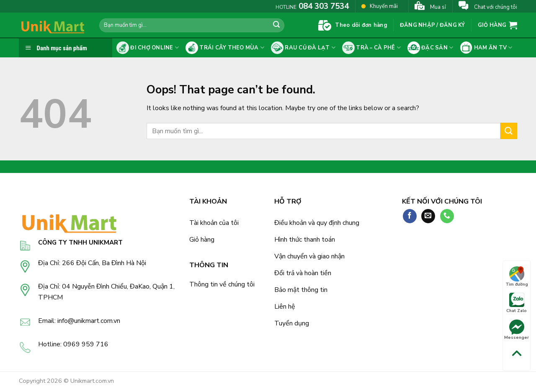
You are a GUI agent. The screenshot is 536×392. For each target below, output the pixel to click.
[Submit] (276, 26)
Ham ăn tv (486, 48)
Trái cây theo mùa (225, 48)
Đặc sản (430, 48)
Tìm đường (517, 277)
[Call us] (447, 216)
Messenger (517, 330)
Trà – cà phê (371, 48)
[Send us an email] (428, 216)
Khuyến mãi (380, 6)
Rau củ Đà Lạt (303, 48)
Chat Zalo (517, 303)
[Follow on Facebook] (410, 216)
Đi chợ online (148, 48)
